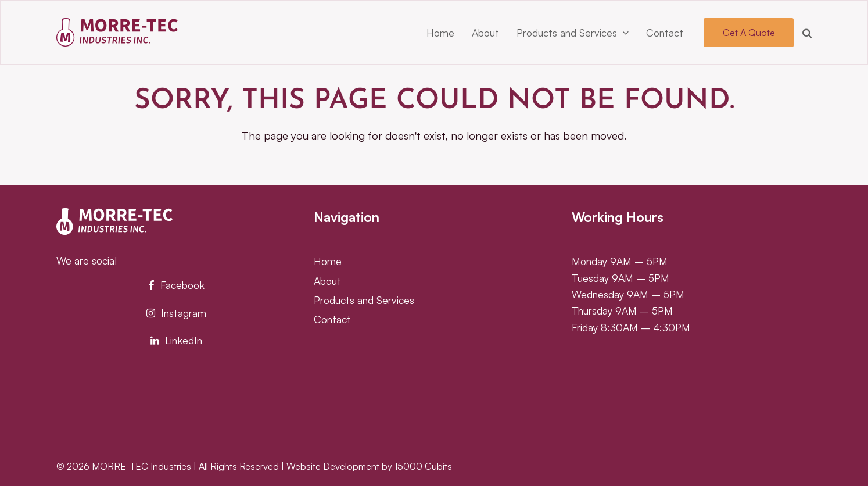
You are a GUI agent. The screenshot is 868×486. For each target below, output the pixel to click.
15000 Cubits (423, 466)
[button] (807, 33)
